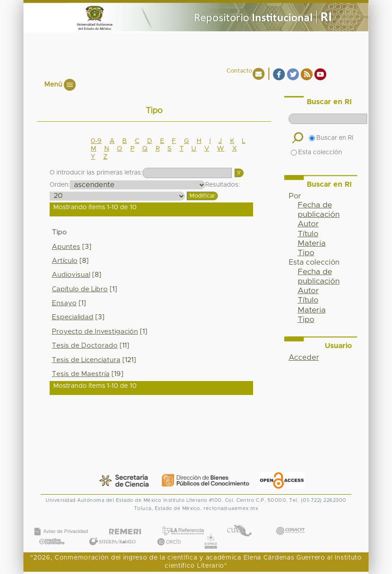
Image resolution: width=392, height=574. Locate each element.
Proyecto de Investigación (95, 332)
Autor (308, 224)
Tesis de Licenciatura (86, 360)
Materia (312, 243)
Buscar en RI (331, 138)
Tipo (306, 253)
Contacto (239, 71)
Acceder (304, 358)
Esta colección (316, 152)
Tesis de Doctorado (85, 346)
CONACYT (290, 522)
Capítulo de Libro (80, 289)
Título (308, 234)
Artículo (65, 261)
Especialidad (73, 317)
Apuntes (66, 247)
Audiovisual (71, 275)
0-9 (96, 141)
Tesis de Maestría (81, 374)
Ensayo (64, 303)
